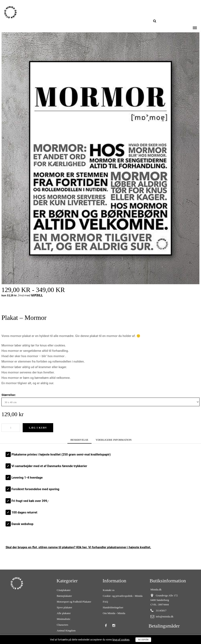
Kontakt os (109, 590)
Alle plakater (64, 613)
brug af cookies (121, 640)
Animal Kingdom (66, 630)
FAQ (105, 602)
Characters (62, 625)
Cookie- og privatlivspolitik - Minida (123, 596)
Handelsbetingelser (113, 607)
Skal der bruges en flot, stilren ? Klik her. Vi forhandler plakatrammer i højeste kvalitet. (78, 547)
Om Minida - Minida (114, 613)
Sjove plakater (64, 607)
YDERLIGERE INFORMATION (114, 440)
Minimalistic (63, 619)
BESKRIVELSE (79, 440)
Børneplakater (64, 596)
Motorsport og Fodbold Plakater (74, 602)
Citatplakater (64, 590)
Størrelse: (9, 395)
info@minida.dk (165, 616)
